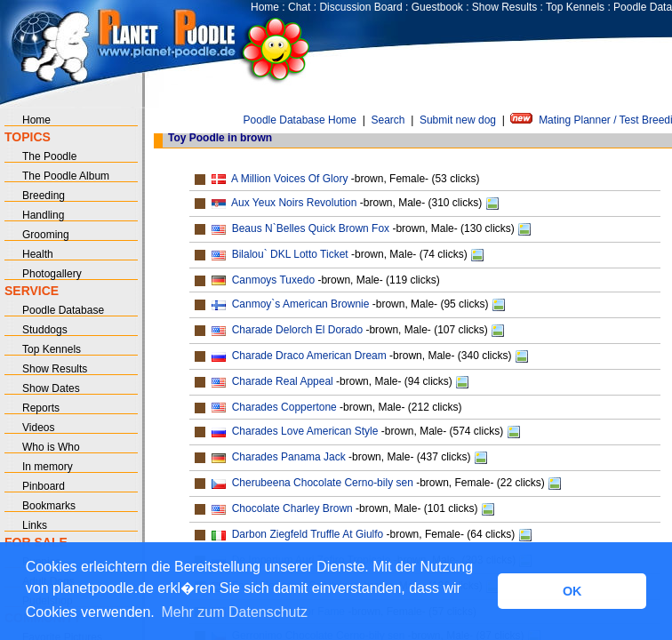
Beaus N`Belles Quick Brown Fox (311, 228)
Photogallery (52, 274)
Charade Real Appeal (283, 381)
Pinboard (44, 486)
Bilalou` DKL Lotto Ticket (290, 254)
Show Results (504, 7)
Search (388, 120)
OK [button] (572, 591)
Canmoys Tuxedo (273, 280)
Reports (41, 408)
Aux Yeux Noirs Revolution (294, 203)
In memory (48, 467)
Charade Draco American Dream (309, 356)
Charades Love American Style (305, 431)
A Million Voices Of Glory (289, 179)
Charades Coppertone (284, 407)
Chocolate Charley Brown (292, 508)
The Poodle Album (66, 176)
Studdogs (45, 330)
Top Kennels (575, 7)
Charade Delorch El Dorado (297, 330)
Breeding (44, 196)
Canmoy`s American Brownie (301, 304)
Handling (43, 215)
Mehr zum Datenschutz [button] (234, 612)
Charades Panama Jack (289, 457)
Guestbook (437, 7)
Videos (38, 428)
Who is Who (51, 447)
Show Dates (51, 388)
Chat (299, 7)
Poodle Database (63, 310)
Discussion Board (360, 7)
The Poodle (49, 156)
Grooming (46, 235)
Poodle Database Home (300, 120)
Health (38, 254)
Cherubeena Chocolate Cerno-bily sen (323, 483)
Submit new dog (458, 120)
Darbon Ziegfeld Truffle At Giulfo (308, 534)
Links (35, 525)
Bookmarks (49, 506)
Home (265, 7)
